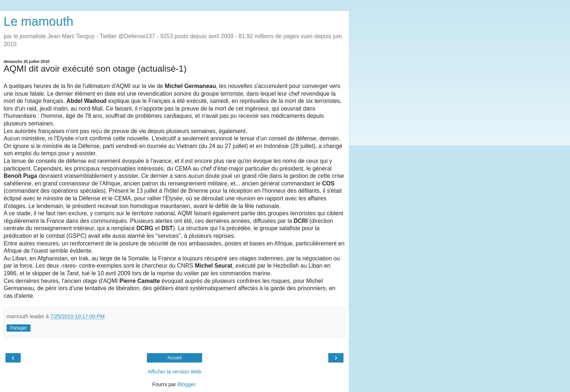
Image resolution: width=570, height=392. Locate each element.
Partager (19, 328)
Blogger (186, 384)
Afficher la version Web (174, 372)
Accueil (175, 358)
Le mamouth (39, 21)
